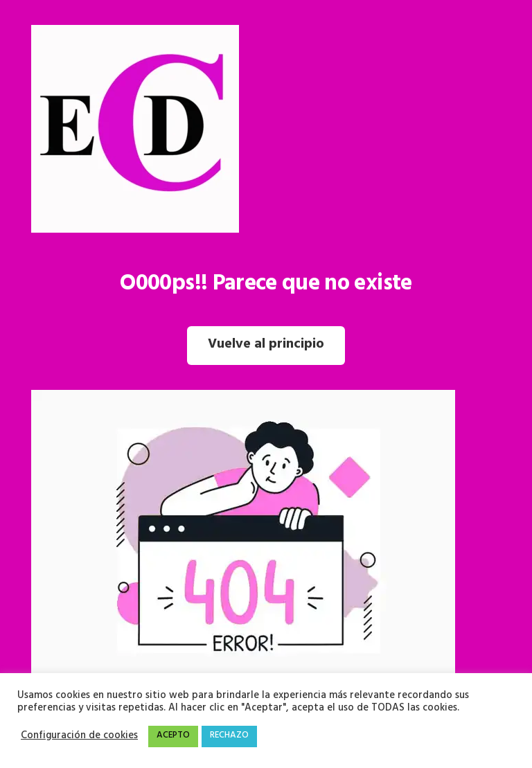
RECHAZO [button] (229, 736)
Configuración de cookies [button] (79, 737)
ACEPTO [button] (173, 736)
